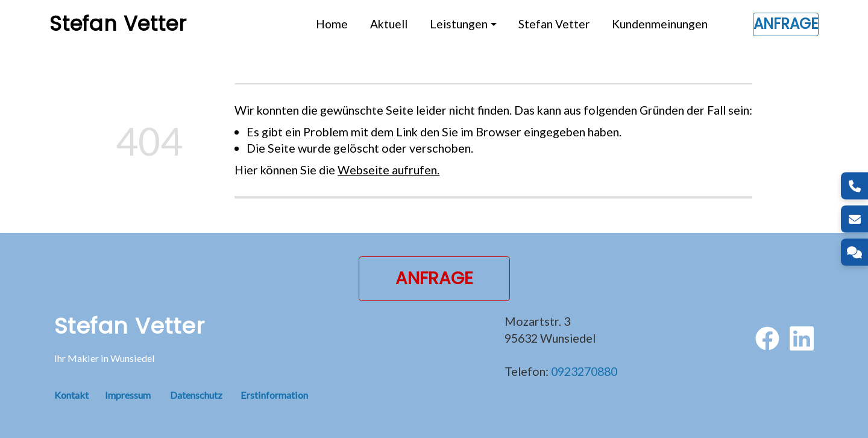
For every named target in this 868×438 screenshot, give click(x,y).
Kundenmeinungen (660, 24)
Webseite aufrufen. (388, 170)
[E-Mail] (854, 219)
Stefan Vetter (554, 24)
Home (332, 24)
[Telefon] (854, 186)
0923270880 (584, 371)
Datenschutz (196, 395)
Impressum (128, 395)
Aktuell (389, 24)
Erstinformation (274, 395)
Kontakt (80, 395)
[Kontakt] (854, 252)
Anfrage (786, 24)
